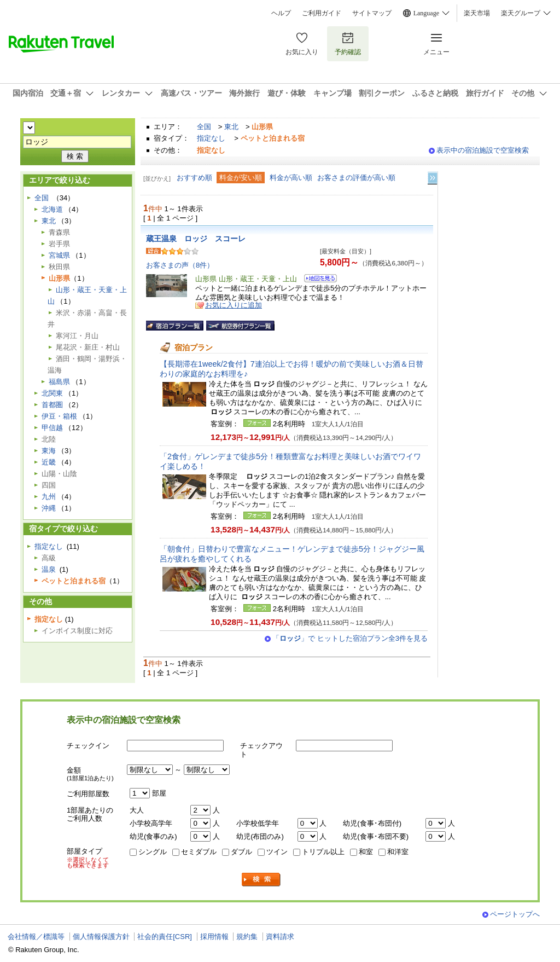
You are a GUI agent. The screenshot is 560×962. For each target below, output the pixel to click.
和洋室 (398, 852)
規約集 (247, 937)
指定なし (211, 138)
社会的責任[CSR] (165, 937)
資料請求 (280, 937)
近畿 (49, 462)
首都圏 (52, 405)
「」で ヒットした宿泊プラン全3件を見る (350, 638)
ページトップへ (515, 914)
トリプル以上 (323, 852)
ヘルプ (281, 13)
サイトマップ (372, 13)
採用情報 (214, 937)
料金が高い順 (291, 178)
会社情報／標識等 (36, 937)
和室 (366, 852)
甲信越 (52, 428)
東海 (49, 451)
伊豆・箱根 (59, 416)
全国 (204, 127)
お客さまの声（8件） (180, 265)
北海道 (52, 209)
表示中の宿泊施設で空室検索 (483, 150)
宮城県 (59, 255)
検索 (261, 880)
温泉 (49, 569)
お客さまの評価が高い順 (356, 178)
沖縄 (49, 508)
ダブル (241, 852)
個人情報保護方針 (101, 937)
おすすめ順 (194, 178)
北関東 (52, 393)
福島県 (59, 382)
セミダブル (199, 852)
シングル (153, 852)
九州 (49, 497)
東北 (231, 127)
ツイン (277, 852)
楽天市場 (477, 13)
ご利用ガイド (322, 13)
